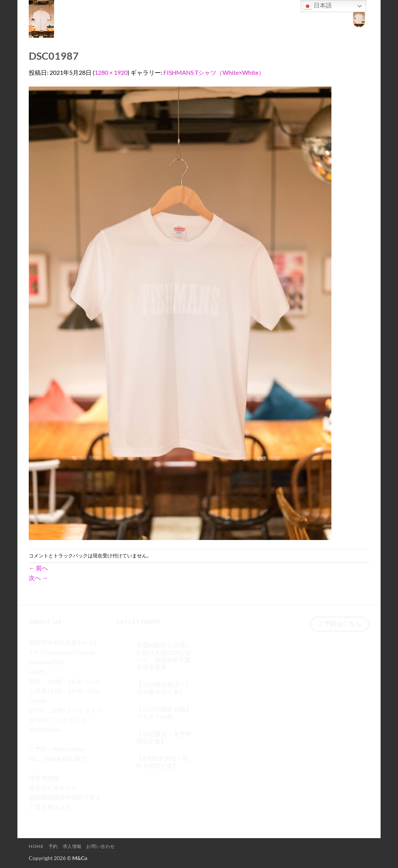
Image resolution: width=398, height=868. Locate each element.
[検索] (230, 18)
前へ (38, 568)
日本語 (317, 6)
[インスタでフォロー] (49, 818)
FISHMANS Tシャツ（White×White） (214, 72)
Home (249, 18)
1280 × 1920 (111, 72)
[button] (359, 18)
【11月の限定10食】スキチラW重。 (164, 713)
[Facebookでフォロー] (36, 818)
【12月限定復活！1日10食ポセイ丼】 (162, 688)
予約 (269, 18)
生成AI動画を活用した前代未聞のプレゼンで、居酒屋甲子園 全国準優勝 (163, 656)
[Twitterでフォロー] (63, 818)
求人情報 (292, 18)
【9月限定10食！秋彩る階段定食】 (162, 762)
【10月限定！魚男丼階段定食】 (164, 737)
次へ (38, 578)
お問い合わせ (326, 18)
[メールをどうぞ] (77, 818)
